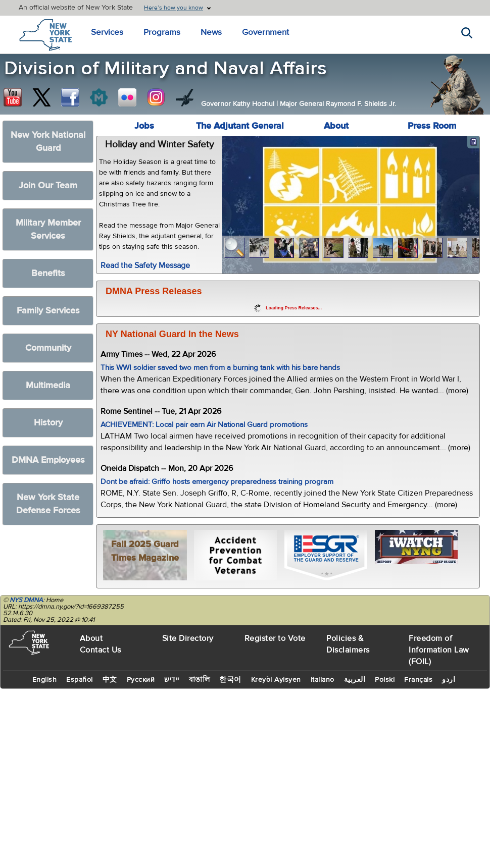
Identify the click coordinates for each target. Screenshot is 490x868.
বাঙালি (200, 680)
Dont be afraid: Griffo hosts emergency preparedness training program (217, 482)
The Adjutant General (240, 126)
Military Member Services (48, 229)
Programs (157, 33)
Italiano (323, 680)
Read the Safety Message (145, 265)
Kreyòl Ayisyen (276, 680)
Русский (141, 680)
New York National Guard (48, 142)
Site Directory (188, 638)
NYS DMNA (26, 600)
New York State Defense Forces (48, 504)
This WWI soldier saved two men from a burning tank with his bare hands (220, 368)
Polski (385, 680)
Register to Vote (275, 638)
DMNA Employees (48, 460)
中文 (110, 680)
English (45, 680)
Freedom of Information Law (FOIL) (439, 650)
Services (106, 33)
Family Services (48, 311)
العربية (355, 680)
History (48, 423)
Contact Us (101, 650)
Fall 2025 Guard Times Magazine (145, 551)
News (204, 33)
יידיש (172, 680)
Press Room (432, 126)
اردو (449, 680)
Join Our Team (48, 185)
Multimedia (48, 385)
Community (48, 348)
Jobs (144, 126)
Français (418, 680)
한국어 (230, 680)
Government (256, 33)
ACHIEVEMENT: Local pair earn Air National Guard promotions (204, 425)
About (336, 126)
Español (80, 680)
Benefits (48, 273)
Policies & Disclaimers (348, 644)
